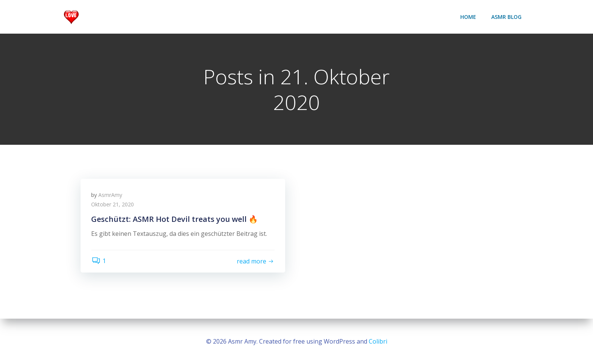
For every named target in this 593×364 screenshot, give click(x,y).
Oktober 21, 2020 (113, 206)
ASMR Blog (507, 17)
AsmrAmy (111, 196)
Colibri (378, 341)
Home (469, 17)
